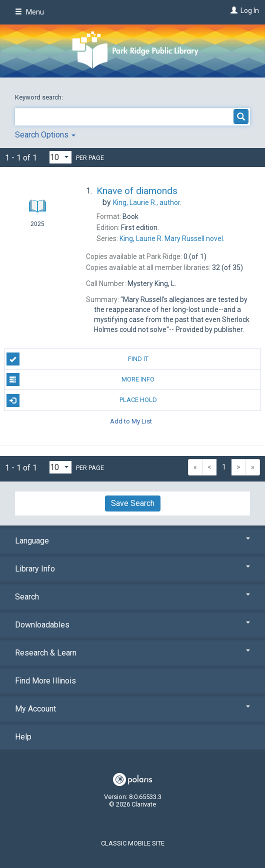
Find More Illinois (45, 681)
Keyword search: (40, 97)
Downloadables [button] (132, 625)
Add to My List (131, 421)
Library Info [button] (132, 569)
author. (147, 202)
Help (23, 737)
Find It (77, 359)
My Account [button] (132, 709)
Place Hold (82, 400)
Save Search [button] (133, 503)
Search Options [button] (45, 135)
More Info (81, 379)
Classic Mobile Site (133, 843)
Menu (29, 12)
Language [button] (132, 541)
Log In (250, 10)
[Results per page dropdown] (60, 157)
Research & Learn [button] (132, 653)
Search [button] (132, 597)
